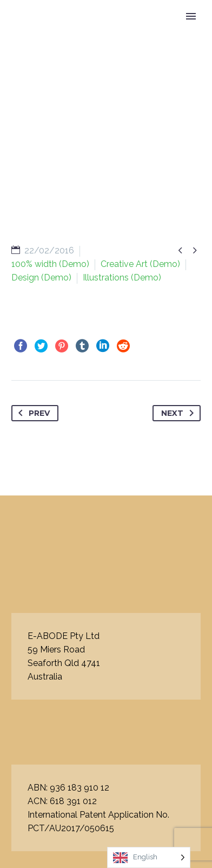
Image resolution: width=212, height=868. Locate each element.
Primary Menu (191, 16)
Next (180, 413)
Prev (32, 413)
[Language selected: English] (149, 857)
